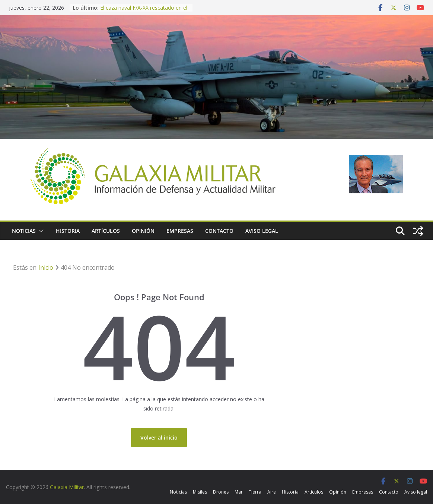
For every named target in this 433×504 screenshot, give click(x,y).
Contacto (219, 231)
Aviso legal (262, 231)
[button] (40, 231)
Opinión (143, 231)
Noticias (24, 231)
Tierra (255, 492)
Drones (221, 492)
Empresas (180, 231)
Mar (239, 492)
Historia (68, 231)
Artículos (106, 231)
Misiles (200, 492)
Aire (272, 492)
